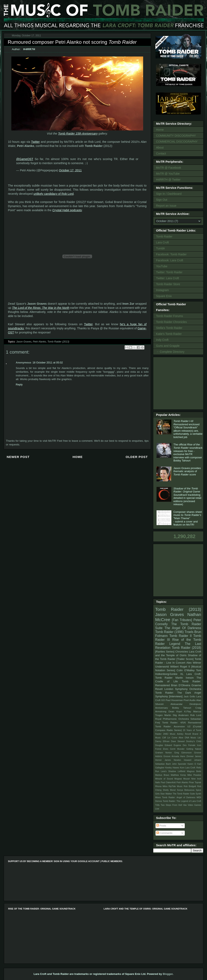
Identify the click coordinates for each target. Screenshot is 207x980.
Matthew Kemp (178, 775)
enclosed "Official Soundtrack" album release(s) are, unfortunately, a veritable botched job (188, 429)
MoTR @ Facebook (169, 168)
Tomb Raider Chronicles (171, 322)
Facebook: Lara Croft (170, 260)
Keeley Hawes (172, 768)
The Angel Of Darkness (183, 628)
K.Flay (188, 711)
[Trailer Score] (185, 659)
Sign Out (162, 200)
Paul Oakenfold (168, 782)
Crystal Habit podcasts (67, 210)
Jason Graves (24, 342)
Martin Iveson (185, 678)
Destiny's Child (194, 741)
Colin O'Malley (185, 670)
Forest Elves (162, 749)
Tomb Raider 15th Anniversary (78, 134)
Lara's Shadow (168, 771)
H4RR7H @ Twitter (168, 180)
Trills (158, 805)
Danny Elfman (163, 741)
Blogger (168, 974)
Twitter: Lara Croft (168, 278)
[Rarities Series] (165, 652)
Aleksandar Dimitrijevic (186, 704)
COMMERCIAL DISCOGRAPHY (177, 142)
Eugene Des (180, 745)
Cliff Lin (166, 738)
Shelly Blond (169, 790)
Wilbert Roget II (180, 667)
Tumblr (161, 248)
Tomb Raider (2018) (187, 648)
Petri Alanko (39, 342)
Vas (185, 805)
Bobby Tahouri (182, 708)
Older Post (137, 457)
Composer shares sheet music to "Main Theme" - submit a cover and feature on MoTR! (188, 518)
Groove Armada (171, 756)
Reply (19, 385)
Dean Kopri (175, 711)
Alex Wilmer (194, 663)
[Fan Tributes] (182, 620)
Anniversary (162, 708)
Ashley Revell (184, 734)
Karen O (192, 764)
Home (78, 457)
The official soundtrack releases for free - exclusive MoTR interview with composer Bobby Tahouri (188, 453)
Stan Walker (166, 794)
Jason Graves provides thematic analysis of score (187, 471)
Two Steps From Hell (171, 805)
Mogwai (178, 779)
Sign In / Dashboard (169, 194)
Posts (161, 826)
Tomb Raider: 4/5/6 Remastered (182, 722)
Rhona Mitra (161, 786)
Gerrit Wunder (177, 749)
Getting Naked (194, 749)
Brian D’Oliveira (181, 685)
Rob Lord (196, 715)
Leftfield (181, 771)
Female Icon (195, 745)
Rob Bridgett (190, 786)
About (160, 148)
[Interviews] (176, 696)
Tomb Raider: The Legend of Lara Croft (182, 801)
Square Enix (164, 296)
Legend (175, 644)
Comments (164, 833)
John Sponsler (179, 764)
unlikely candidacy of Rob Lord (54, 194)
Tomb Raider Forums (170, 316)
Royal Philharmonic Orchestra (172, 719)
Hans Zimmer (187, 756)
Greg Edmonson (183, 753)
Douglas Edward (164, 745)
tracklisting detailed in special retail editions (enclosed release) (187, 496)
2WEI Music (169, 734)
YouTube (162, 266)
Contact (161, 153)
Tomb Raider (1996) (170, 632)
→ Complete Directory (170, 352)
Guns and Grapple (168, 346)
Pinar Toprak (195, 782)
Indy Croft (162, 340)
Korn (182, 768)
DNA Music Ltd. (193, 738)
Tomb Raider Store (168, 284)
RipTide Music (175, 786)
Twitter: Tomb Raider (169, 272)
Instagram (163, 290)
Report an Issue (166, 206)
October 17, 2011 (70, 170)
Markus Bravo (162, 775)
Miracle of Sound (164, 779)
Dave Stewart (178, 741)
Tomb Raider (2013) (58, 342)
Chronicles (182, 652)
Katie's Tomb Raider (169, 334)
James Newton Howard (178, 760)
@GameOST (25, 159)
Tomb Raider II (180, 636)
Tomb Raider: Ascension (170, 726)
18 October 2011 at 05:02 (48, 363)
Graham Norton (164, 753)
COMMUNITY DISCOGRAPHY (176, 136)
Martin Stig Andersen (177, 715)
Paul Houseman (174, 700)
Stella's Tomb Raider (169, 328)
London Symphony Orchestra (183, 689)
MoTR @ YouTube (168, 174)
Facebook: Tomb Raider (171, 254)
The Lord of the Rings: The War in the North (41, 308)
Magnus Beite (194, 771)
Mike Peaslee (194, 775)
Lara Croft (163, 242)
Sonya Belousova (186, 790)
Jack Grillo (189, 696)
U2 (189, 726)
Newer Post (18, 457)
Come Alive (177, 738)
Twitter (35, 142)
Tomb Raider (164, 236)
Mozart (187, 779)
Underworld (162, 667)
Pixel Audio (189, 700)
